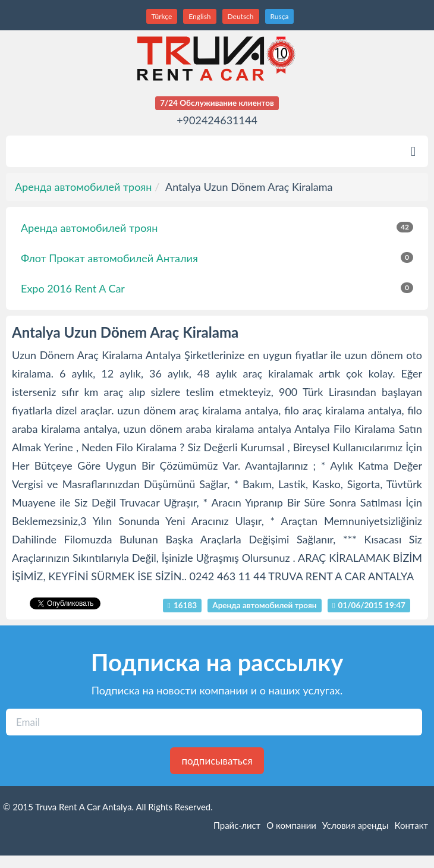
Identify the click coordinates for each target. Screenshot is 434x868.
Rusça (280, 16)
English (199, 16)
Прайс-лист (237, 825)
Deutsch (241, 16)
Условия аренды (356, 825)
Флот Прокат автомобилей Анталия (217, 258)
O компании (291, 825)
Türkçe (162, 16)
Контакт (411, 825)
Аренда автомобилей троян (83, 187)
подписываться (217, 761)
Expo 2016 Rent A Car (217, 288)
